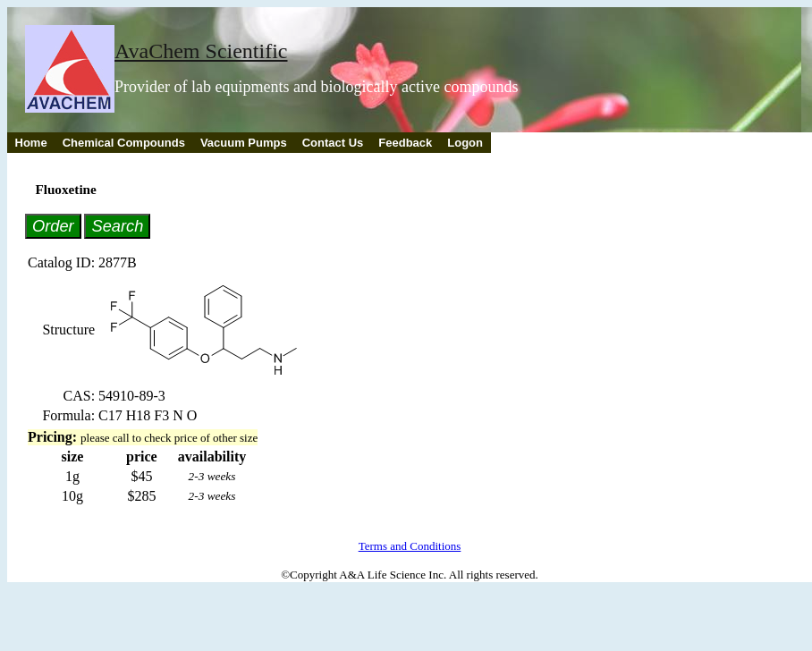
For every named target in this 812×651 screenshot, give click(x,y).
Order (53, 226)
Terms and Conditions (410, 546)
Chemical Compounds (124, 143)
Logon (465, 143)
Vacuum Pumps (244, 143)
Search (117, 226)
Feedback (405, 143)
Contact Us (333, 143)
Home (31, 143)
